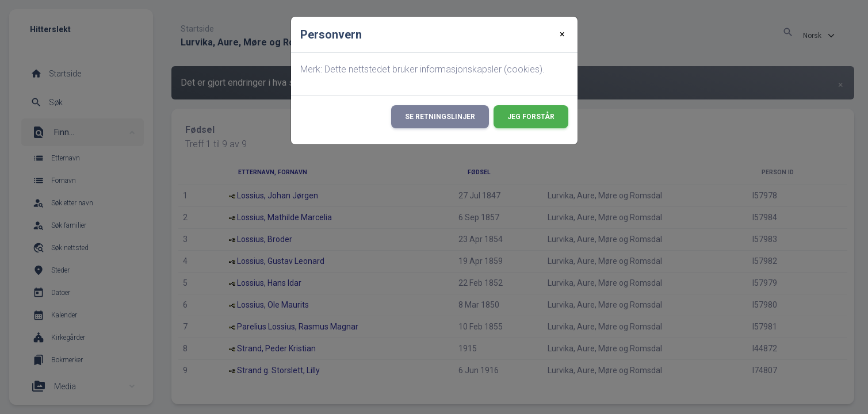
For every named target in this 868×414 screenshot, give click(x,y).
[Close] (562, 34)
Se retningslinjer (440, 117)
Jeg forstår (531, 117)
